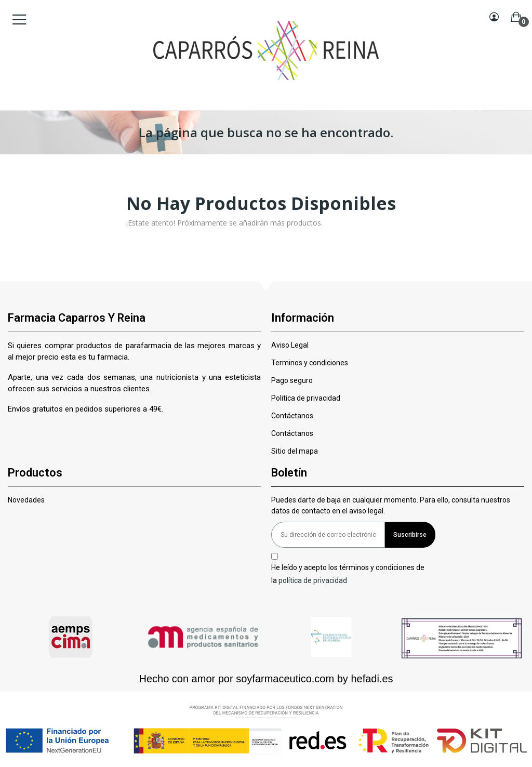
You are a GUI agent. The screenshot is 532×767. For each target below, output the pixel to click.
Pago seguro (292, 380)
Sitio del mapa (295, 451)
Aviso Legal (290, 345)
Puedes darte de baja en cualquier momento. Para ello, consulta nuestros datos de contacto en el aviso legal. (391, 505)
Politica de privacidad (306, 398)
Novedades (26, 500)
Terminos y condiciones (310, 363)
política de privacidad (313, 580)
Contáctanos (292, 416)
